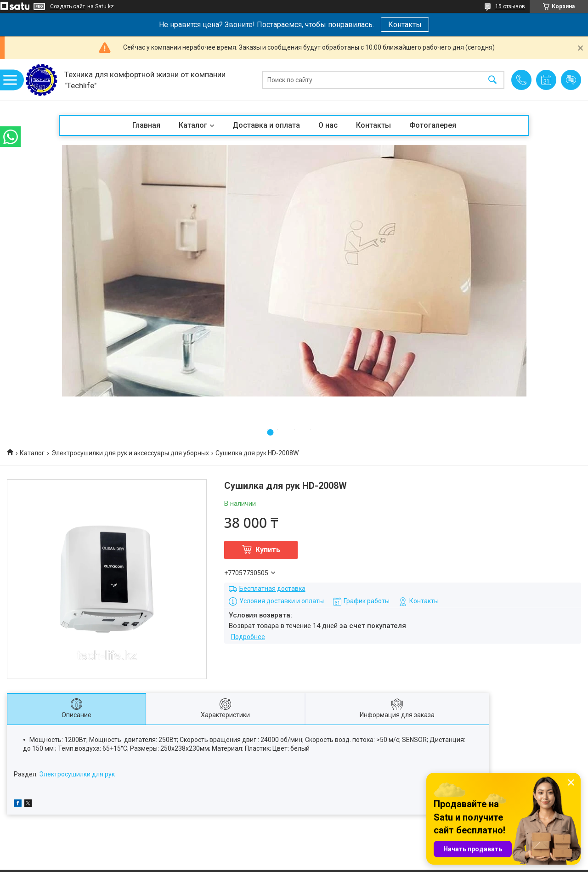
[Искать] (492, 80)
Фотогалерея (433, 125)
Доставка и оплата (266, 125)
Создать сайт (68, 6)
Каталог (193, 125)
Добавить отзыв (571, 80)
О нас (328, 125)
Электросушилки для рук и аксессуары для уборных (130, 453)
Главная (146, 125)
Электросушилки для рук (77, 774)
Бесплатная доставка (272, 589)
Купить (268, 550)
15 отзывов (510, 6)
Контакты (405, 25)
